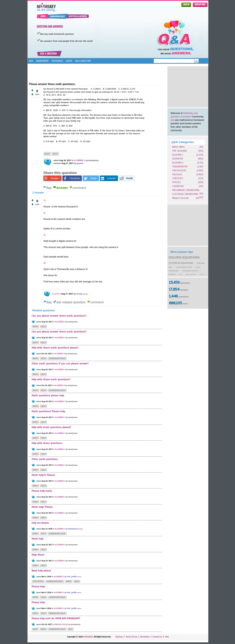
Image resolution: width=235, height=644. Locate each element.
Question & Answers (181, 117)
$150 (56, 110)
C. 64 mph (74, 141)
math (170, 267)
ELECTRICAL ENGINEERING (185, 194)
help (55, 154)
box (70, 629)
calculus (202, 275)
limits (181, 275)
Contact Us (157, 637)
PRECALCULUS (179, 170)
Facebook (71, 178)
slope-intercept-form (184, 267)
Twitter (90, 178)
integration (172, 274)
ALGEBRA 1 (178, 155)
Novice (79, 577)
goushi (80, 163)
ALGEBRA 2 (178, 163)
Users (69, 61)
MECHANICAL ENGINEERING (186, 190)
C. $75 (63, 110)
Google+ (52, 178)
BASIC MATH (178, 147)
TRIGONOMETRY (180, 167)
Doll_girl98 (72, 577)
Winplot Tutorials (181, 198)
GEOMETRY (178, 159)
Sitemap (119, 637)
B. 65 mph (62, 141)
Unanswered (42, 61)
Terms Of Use (131, 637)
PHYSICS (177, 182)
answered (56, 294)
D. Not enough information (79, 110)
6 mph (52, 141)
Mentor (85, 294)
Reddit (126, 178)
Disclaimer (145, 637)
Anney (79, 294)
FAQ (167, 637)
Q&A (31, 61)
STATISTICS (178, 178)
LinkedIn (108, 178)
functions (201, 263)
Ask (173, 120)
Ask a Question (83, 61)
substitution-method (191, 275)
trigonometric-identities (190, 271)
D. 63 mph (85, 141)
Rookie (80, 529)
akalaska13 (73, 529)
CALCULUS (177, 174)
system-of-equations (181, 263)
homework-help (174, 271)
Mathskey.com (191, 113)
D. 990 (69, 126)
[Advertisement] (188, 87)
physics (198, 267)
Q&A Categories (183, 142)
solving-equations (184, 258)
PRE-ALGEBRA (179, 151)
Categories (57, 61)
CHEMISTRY (178, 186)
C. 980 (62, 126)
